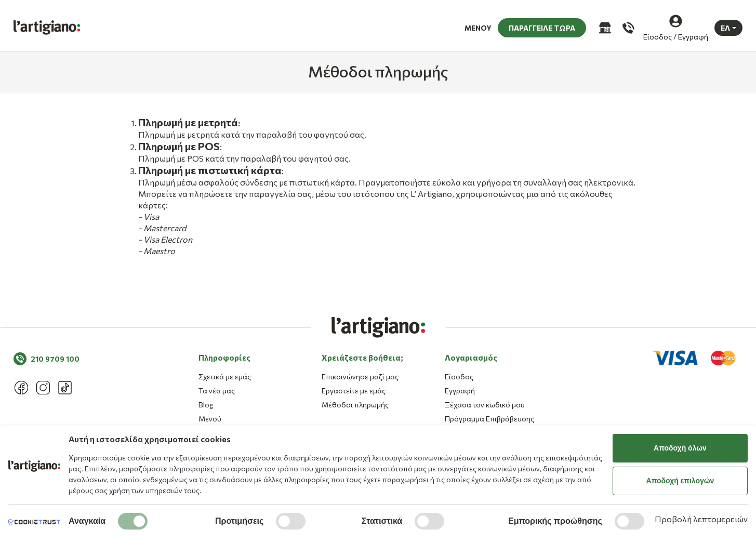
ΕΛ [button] (725, 26)
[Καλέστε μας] (627, 26)
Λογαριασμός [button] (471, 414)
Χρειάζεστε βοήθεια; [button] (362, 414)
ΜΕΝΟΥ (478, 26)
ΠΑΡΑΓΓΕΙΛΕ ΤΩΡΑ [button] (542, 26)
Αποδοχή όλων (680, 448)
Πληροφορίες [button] (224, 414)
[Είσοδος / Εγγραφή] (676, 26)
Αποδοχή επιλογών (680, 481)
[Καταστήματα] (604, 26)
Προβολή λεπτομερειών (701, 519)
